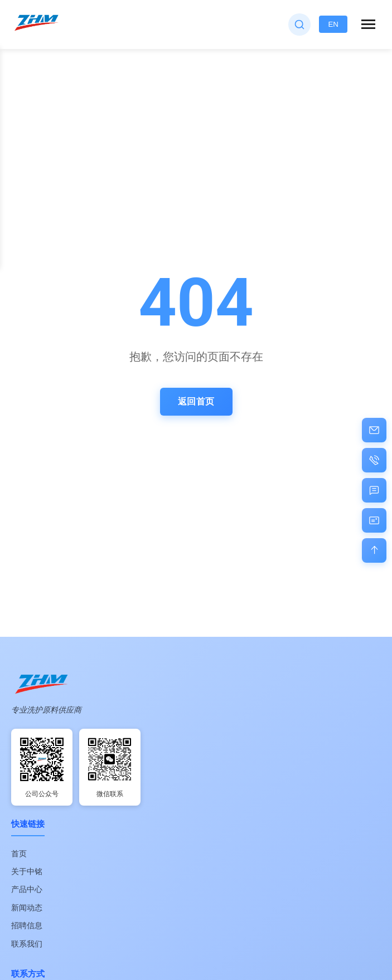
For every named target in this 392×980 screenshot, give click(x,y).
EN (333, 24)
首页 (19, 854)
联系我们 (27, 944)
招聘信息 (27, 925)
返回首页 (196, 401)
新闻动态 (27, 908)
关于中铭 (27, 871)
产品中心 (27, 889)
